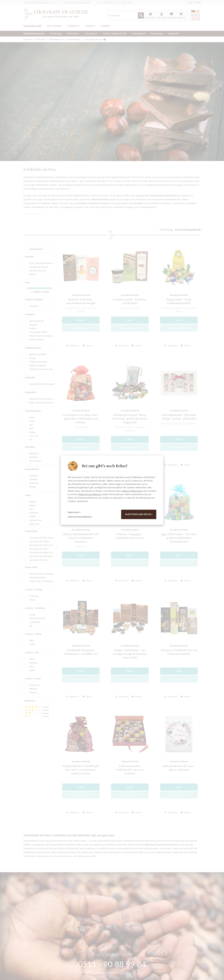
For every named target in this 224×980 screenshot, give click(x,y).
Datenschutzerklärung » (80, 517)
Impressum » (74, 512)
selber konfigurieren (132, 491)
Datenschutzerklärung (90, 494)
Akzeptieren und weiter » (139, 514)
